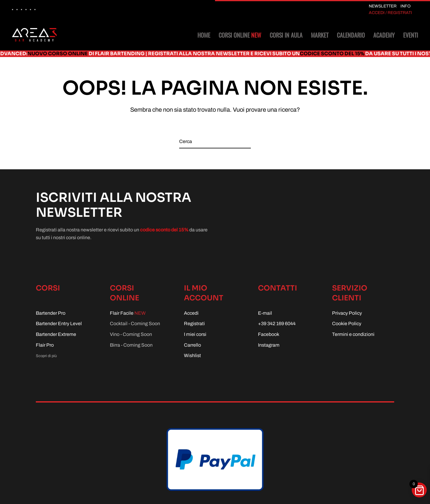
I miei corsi (195, 334)
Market (320, 35)
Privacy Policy (347, 313)
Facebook (269, 334)
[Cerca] (215, 142)
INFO (406, 6)
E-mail (265, 313)
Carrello (192, 345)
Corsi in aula (286, 35)
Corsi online (240, 35)
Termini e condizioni (353, 334)
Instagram (269, 345)
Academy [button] (384, 35)
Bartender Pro (51, 313)
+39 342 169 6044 (277, 324)
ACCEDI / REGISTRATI (390, 13)
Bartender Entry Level (59, 324)
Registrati (194, 324)
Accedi (191, 313)
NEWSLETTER (383, 6)
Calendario (351, 35)
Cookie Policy (347, 324)
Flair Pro (45, 345)
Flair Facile (128, 313)
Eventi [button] (411, 35)
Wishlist (192, 355)
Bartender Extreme (56, 334)
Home (204, 35)
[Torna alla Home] (34, 35)
